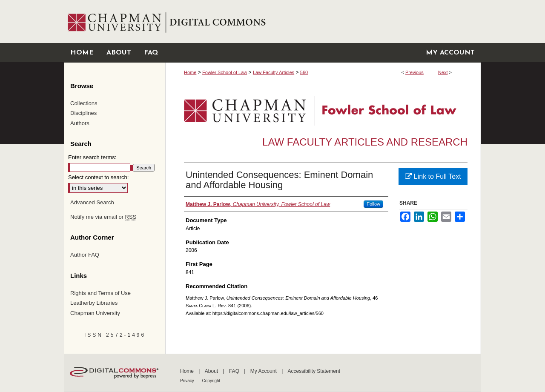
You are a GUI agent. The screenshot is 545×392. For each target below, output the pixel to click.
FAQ (235, 371)
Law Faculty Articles (274, 72)
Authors (80, 123)
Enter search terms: (92, 157)
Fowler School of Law (225, 72)
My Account (264, 371)
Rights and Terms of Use (100, 293)
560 (304, 72)
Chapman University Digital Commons (323, 21)
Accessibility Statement (314, 371)
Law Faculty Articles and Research (365, 142)
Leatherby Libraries (94, 303)
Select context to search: (98, 177)
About (212, 371)
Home (190, 72)
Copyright (211, 381)
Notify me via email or (103, 217)
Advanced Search (92, 202)
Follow (373, 204)
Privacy (188, 381)
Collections (84, 103)
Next (443, 72)
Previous (414, 72)
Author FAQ (85, 255)
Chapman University (95, 313)
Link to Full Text (433, 176)
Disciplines (83, 113)
